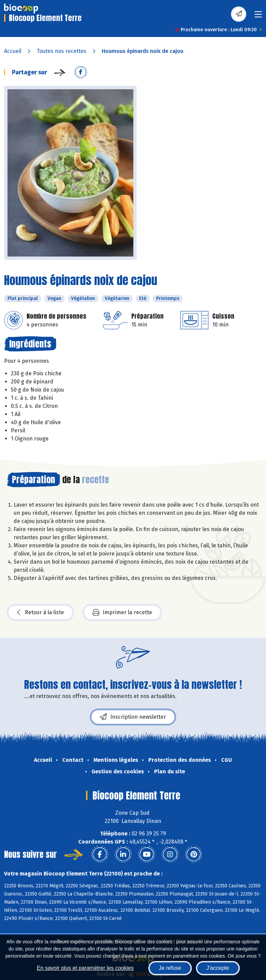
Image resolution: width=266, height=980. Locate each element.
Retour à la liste (40, 612)
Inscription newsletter (133, 717)
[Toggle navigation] (258, 16)
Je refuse (170, 968)
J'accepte (218, 968)
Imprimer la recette (122, 612)
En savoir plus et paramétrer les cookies (85, 968)
